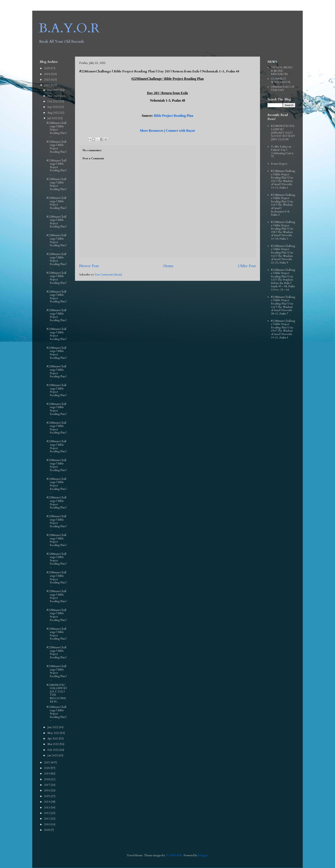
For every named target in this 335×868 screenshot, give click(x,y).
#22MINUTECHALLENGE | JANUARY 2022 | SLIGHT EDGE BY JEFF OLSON (283, 133)
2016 (47, 790)
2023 (47, 80)
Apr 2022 (53, 739)
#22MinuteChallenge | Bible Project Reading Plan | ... (57, 130)
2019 (47, 774)
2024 (47, 74)
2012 (47, 813)
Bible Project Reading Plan (174, 116)
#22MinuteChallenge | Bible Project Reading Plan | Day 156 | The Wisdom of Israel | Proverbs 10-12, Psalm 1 (283, 179)
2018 (47, 779)
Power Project (279, 164)
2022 (47, 85)
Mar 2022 (54, 744)
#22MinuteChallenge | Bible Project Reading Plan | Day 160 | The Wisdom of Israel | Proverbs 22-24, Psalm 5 (283, 254)
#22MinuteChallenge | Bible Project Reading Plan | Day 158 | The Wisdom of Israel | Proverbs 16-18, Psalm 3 (283, 230)
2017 (47, 785)
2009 (47, 830)
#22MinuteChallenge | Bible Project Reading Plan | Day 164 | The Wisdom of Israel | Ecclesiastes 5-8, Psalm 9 (283, 205)
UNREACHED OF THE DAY (283, 89)
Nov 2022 (54, 96)
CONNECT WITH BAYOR (281, 81)
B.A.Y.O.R (69, 28)
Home (168, 266)
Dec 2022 (54, 90)
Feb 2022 (53, 750)
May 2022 (54, 733)
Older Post (247, 266)
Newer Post (89, 266)
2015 (47, 796)
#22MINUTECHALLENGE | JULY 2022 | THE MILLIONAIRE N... (57, 693)
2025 (47, 68)
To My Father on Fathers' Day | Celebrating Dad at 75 (282, 152)
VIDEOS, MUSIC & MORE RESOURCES (282, 71)
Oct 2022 (53, 101)
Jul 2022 (53, 118)
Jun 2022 (53, 727)
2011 (47, 819)
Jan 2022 (53, 755)
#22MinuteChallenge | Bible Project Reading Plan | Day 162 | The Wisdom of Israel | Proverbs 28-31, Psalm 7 (283, 305)
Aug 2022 (54, 113)
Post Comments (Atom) (108, 275)
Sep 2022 (53, 107)
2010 (47, 824)
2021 (47, 763)
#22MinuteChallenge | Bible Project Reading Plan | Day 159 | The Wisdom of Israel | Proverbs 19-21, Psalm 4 (283, 329)
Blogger (203, 855)
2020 (47, 768)
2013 (47, 808)
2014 (47, 802)
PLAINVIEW (174, 855)
